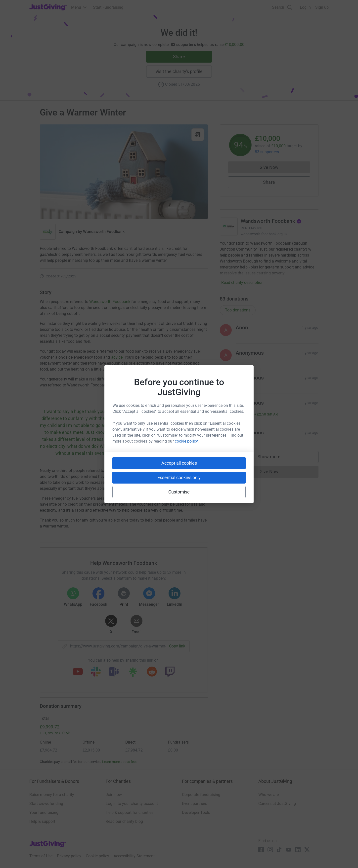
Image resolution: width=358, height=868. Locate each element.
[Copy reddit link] (152, 672)
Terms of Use (41, 856)
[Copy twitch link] (170, 672)
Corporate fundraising (201, 795)
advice (117, 357)
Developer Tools (196, 812)
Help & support (42, 821)
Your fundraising (44, 812)
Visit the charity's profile (179, 71)
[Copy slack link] (96, 672)
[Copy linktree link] (133, 673)
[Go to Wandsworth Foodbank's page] (229, 226)
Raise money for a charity (52, 795)
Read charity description (242, 283)
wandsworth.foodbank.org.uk (264, 234)
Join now (114, 795)
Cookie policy (97, 856)
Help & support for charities (130, 812)
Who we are (268, 795)
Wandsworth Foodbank (104, 232)
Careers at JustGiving (277, 804)
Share (179, 57)
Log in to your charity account (132, 804)
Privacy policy (69, 856)
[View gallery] (198, 135)
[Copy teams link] (114, 672)
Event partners (195, 804)
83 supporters (267, 152)
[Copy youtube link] (78, 672)
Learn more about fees (120, 762)
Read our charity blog (124, 821)
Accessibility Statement (134, 856)
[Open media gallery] (124, 172)
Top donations (238, 310)
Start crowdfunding (46, 804)
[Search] (282, 7)
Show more (274, 458)
